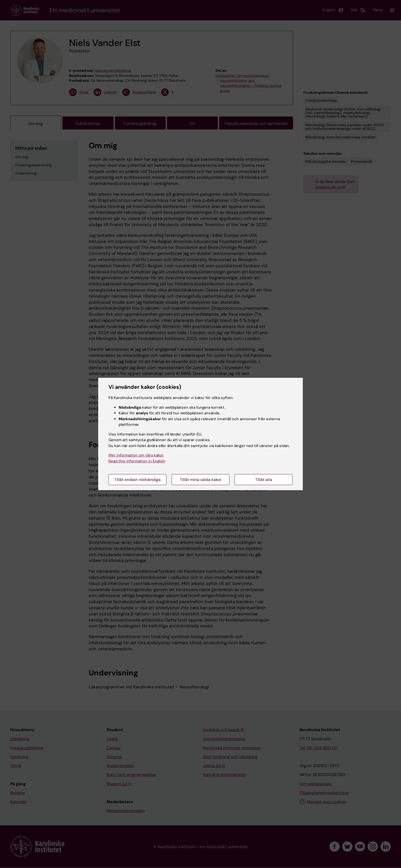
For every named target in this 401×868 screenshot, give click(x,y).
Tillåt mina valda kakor (201, 480)
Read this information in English (137, 461)
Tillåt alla (264, 480)
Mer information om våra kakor (136, 455)
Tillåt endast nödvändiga (137, 480)
